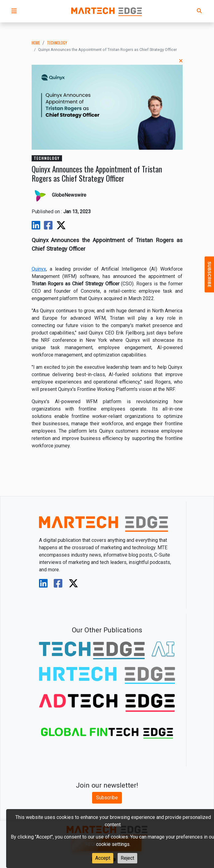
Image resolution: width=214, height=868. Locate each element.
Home (36, 43)
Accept (103, 858)
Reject (127, 858)
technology (57, 43)
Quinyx (39, 269)
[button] (14, 11)
